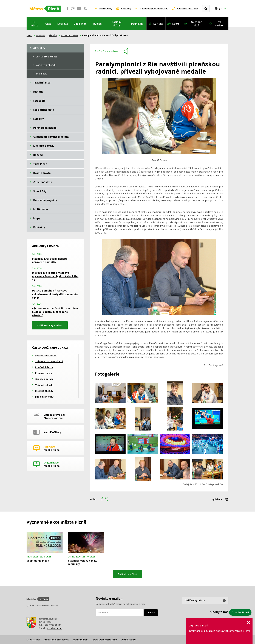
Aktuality (53, 35)
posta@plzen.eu (54, 628)
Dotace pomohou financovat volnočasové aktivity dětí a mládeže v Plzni (55, 294)
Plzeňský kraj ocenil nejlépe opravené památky (50, 260)
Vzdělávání (81, 24)
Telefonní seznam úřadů (49, 361)
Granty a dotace (44, 379)
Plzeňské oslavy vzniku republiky (83, 562)
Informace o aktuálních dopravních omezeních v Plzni (219, 631)
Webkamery (106, 9)
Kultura (158, 24)
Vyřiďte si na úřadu (46, 356)
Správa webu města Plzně (104, 640)
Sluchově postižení (187, 9)
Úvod (29, 35)
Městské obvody (44, 391)
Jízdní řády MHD (44, 397)
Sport (176, 24)
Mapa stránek (33, 640)
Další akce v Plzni (127, 574)
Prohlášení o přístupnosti (57, 640)
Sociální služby (117, 24)
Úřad (48, 24)
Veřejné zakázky (44, 385)
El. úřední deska (44, 367)
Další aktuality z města (50, 325)
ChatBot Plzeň (240, 612)
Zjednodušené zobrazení (154, 9)
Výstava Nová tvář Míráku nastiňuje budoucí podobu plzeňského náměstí (55, 312)
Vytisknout (218, 499)
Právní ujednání (80, 640)
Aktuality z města (70, 35)
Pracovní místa (44, 373)
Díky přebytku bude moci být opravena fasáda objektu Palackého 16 (55, 276)
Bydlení (98, 24)
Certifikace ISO (128, 640)
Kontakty (126, 9)
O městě (34, 24)
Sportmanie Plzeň (38, 561)
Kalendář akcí (196, 24)
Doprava (63, 24)
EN (221, 9)
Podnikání (137, 24)
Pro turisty (219, 24)
